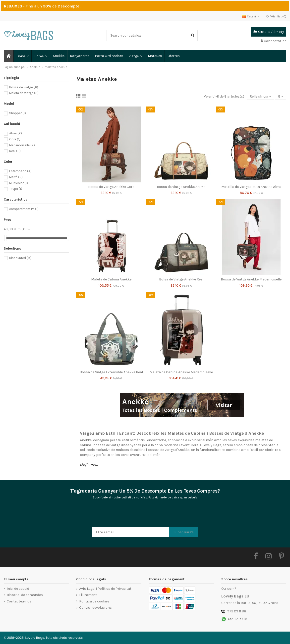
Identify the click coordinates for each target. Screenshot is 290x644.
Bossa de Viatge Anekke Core (111, 187)
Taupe (16, 189)
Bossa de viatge (24, 87)
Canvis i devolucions (95, 608)
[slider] (5, 238)
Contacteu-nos (19, 601)
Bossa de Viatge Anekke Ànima (181, 187)
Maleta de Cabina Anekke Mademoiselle (181, 372)
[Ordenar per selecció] (260, 96)
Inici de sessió (18, 589)
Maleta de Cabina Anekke (111, 279)
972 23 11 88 (237, 611)
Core (15, 139)
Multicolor (19, 183)
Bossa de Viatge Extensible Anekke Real (111, 372)
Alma (16, 133)
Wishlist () (276, 16)
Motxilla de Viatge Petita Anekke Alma (251, 187)
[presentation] (130, 515)
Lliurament (88, 595)
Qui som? (229, 589)
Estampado (20, 171)
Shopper (18, 113)
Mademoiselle (22, 145)
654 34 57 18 (238, 619)
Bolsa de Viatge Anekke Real (181, 279)
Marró (16, 177)
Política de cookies (94, 601)
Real (15, 151)
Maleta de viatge (24, 93)
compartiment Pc (24, 209)
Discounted (20, 258)
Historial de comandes (25, 595)
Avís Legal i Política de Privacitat (105, 589)
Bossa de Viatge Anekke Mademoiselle (251, 279)
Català (251, 16)
